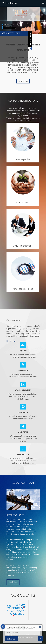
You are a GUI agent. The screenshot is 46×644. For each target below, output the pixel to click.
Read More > (11, 341)
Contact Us (23, 81)
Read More (13, 582)
